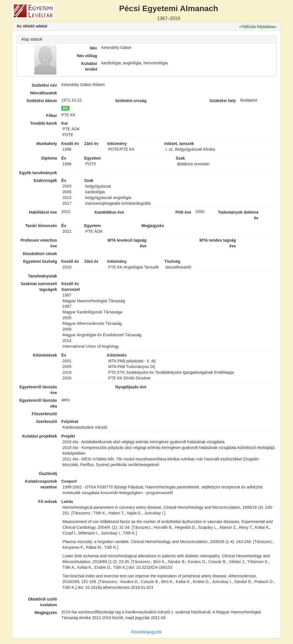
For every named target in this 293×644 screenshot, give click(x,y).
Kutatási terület (89, 66)
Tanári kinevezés (41, 226)
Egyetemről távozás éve (38, 390)
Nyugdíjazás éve (131, 387)
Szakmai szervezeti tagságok (39, 287)
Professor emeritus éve (39, 243)
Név (94, 48)
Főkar (52, 116)
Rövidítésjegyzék (146, 632)
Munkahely (47, 144)
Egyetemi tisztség (40, 261)
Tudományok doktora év (238, 215)
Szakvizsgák (45, 180)
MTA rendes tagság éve (218, 243)
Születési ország (131, 101)
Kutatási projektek (40, 436)
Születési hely (223, 101)
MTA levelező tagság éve (127, 243)
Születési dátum (42, 101)
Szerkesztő (46, 422)
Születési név (44, 85)
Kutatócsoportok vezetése (41, 484)
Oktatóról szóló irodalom (42, 602)
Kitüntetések (45, 355)
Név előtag (87, 56)
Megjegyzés (46, 613)
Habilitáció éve (43, 212)
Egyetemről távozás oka (38, 403)
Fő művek (48, 502)
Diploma (49, 158)
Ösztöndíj (48, 474)
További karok (43, 123)
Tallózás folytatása (258, 27)
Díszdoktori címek (40, 254)
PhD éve (183, 212)
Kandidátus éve (109, 212)
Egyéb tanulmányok (38, 173)
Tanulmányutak (43, 276)
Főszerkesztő (44, 414)
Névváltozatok (43, 93)
